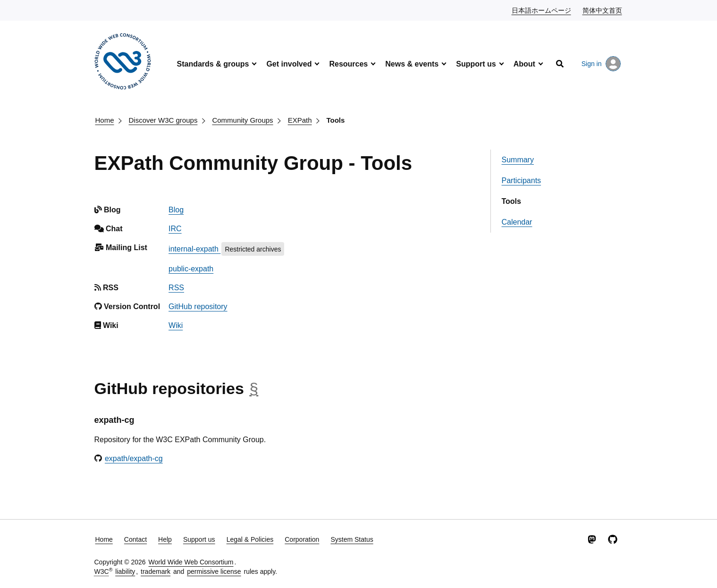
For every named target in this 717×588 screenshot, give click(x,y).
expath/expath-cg (134, 458)
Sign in (601, 64)
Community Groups (242, 120)
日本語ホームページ (542, 10)
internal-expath (194, 249)
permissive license (214, 571)
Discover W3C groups (163, 120)
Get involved (289, 64)
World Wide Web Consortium (191, 562)
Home (105, 120)
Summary (517, 160)
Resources (348, 64)
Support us (476, 64)
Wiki (176, 325)
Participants (521, 181)
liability (125, 571)
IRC (175, 229)
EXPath (300, 120)
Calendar (517, 222)
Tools (336, 120)
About (524, 64)
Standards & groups (213, 64)
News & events (412, 64)
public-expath (191, 269)
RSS (176, 288)
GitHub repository (198, 307)
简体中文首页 (603, 10)
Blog (176, 210)
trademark (156, 571)
